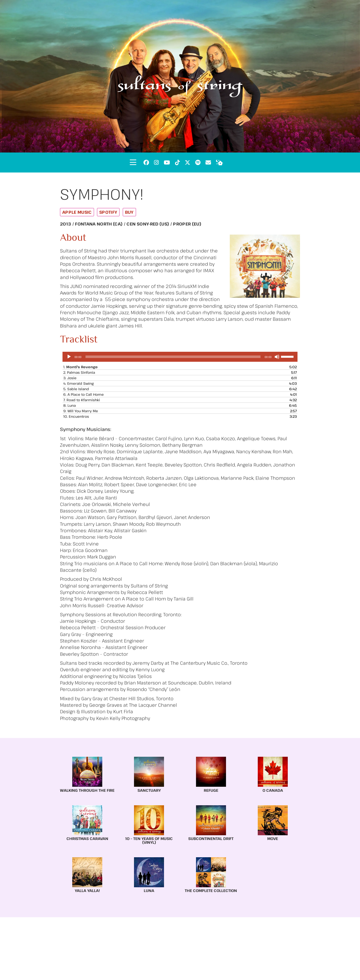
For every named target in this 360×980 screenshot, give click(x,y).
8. (69, 405)
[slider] (173, 357)
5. (76, 389)
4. (78, 383)
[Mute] (277, 357)
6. (83, 394)
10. (76, 416)
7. (82, 400)
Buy (129, 212)
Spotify (108, 212)
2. (79, 372)
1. (80, 367)
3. (70, 378)
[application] (180, 357)
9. (81, 411)
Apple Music (77, 212)
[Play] (69, 357)
